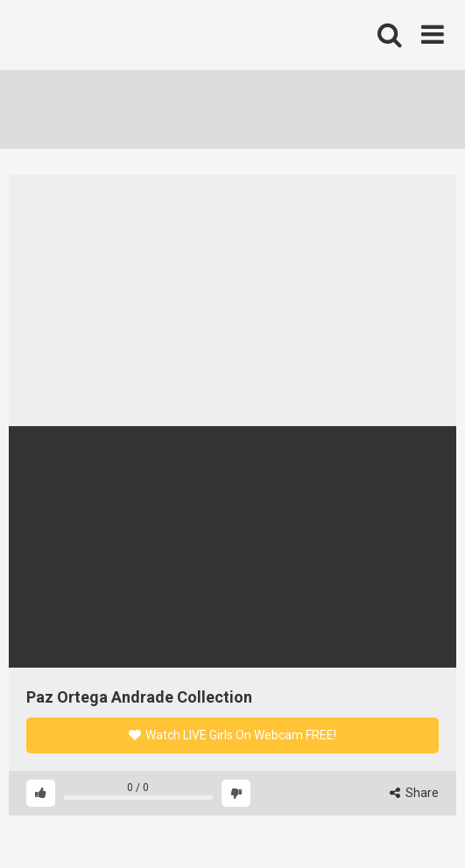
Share (414, 793)
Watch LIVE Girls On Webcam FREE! (232, 735)
